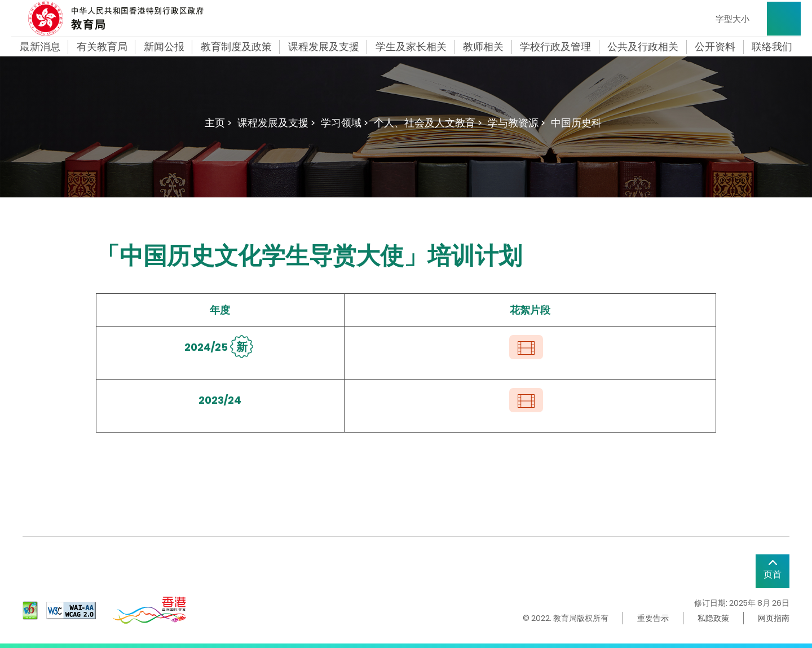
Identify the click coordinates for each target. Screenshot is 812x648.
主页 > (218, 123)
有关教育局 (102, 47)
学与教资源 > (517, 123)
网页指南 (774, 618)
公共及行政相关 (643, 47)
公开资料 (715, 47)
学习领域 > (345, 123)
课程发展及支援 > (276, 123)
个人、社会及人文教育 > (428, 123)
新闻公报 (164, 47)
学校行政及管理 (555, 47)
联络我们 (772, 47)
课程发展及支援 (324, 47)
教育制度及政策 (236, 47)
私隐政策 (713, 618)
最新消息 (40, 47)
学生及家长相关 (411, 47)
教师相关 (483, 47)
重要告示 (653, 618)
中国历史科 (576, 123)
